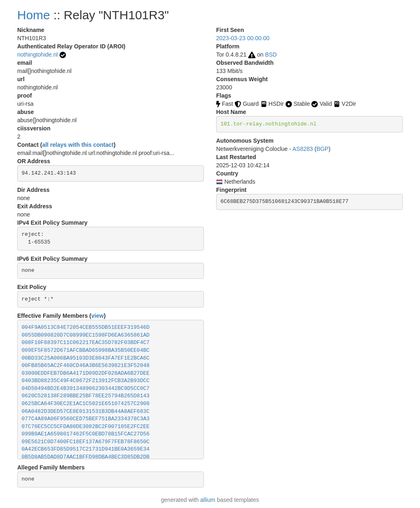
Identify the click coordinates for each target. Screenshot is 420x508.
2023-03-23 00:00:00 (243, 38)
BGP (322, 149)
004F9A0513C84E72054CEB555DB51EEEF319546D (86, 327)
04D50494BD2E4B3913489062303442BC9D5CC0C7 (86, 388)
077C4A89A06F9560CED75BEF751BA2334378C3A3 (86, 419)
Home (34, 15)
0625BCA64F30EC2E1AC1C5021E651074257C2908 (86, 404)
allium (208, 500)
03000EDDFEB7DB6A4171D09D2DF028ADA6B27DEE (86, 373)
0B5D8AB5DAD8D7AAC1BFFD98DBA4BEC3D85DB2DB (86, 457)
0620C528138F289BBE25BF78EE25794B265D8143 (86, 396)
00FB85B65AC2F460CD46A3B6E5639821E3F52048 (86, 366)
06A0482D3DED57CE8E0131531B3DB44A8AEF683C (86, 411)
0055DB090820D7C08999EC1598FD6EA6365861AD (86, 335)
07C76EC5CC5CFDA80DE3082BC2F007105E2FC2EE (86, 427)
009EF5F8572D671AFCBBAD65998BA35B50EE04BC (86, 350)
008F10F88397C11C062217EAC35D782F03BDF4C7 (86, 343)
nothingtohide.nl (38, 55)
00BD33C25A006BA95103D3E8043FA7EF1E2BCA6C (86, 358)
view (98, 316)
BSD (271, 55)
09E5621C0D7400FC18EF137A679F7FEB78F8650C (86, 442)
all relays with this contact (78, 145)
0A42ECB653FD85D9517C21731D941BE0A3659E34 (86, 449)
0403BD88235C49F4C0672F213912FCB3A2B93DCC (86, 381)
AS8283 (303, 149)
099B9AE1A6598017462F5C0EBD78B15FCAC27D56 (86, 434)
